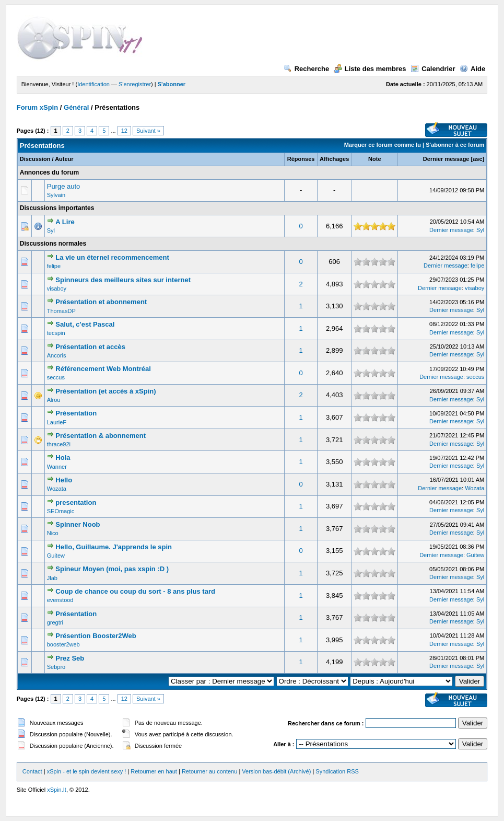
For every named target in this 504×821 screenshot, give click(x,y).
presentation (76, 502)
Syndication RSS (337, 771)
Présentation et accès (90, 347)
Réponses (301, 159)
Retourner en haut (154, 771)
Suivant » (148, 131)
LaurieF (57, 422)
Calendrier (433, 69)
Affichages (334, 159)
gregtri (55, 622)
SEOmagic (61, 511)
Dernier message (446, 159)
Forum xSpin (37, 107)
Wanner (57, 467)
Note (374, 159)
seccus (56, 377)
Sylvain (56, 195)
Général (76, 107)
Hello (64, 480)
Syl (51, 230)
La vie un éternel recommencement (112, 257)
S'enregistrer (135, 84)
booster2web (63, 644)
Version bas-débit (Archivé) (276, 771)
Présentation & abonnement (101, 436)
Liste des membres (370, 69)
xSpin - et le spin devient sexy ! (87, 771)
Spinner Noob (78, 524)
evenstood (60, 600)
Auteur (64, 159)
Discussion (35, 159)
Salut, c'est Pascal (85, 324)
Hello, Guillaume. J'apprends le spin (114, 547)
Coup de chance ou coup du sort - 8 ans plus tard (135, 591)
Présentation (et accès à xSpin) (106, 391)
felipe (54, 266)
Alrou (54, 400)
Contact (32, 771)
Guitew (56, 556)
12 (124, 131)
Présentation (76, 413)
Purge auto (64, 186)
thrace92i (59, 444)
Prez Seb (70, 658)
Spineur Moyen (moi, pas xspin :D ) (112, 569)
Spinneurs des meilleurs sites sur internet (123, 280)
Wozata (57, 489)
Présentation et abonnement (101, 302)
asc (477, 159)
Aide (472, 69)
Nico (53, 533)
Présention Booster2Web (96, 636)
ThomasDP (61, 311)
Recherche (306, 69)
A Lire (65, 222)
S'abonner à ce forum (455, 145)
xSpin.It (57, 790)
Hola (63, 458)
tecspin (56, 333)
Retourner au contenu (209, 771)
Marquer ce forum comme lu (383, 145)
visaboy (57, 288)
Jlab (52, 578)
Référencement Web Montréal (103, 369)
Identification (93, 84)
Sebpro (56, 667)
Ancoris (57, 355)
